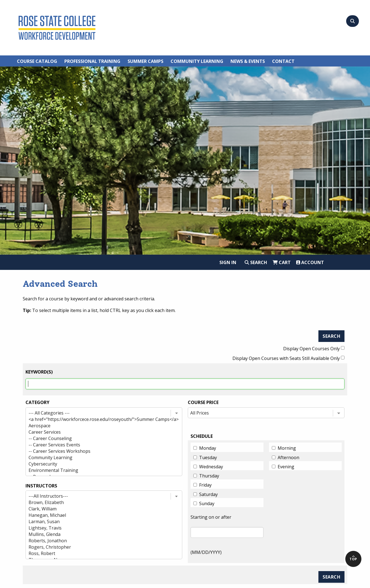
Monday (208, 448)
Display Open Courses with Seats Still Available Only (286, 358)
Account (310, 262)
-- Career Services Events (99, 445)
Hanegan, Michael (99, 515)
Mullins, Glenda (99, 534)
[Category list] (104, 442)
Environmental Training (99, 470)
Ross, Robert (99, 554)
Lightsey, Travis (99, 528)
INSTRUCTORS (41, 486)
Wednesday (211, 467)
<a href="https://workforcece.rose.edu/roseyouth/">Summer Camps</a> (99, 419)
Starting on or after (211, 517)
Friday (205, 485)
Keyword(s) (39, 372)
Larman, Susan (99, 522)
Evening (286, 467)
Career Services (99, 432)
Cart (282, 262)
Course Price (203, 402)
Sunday (207, 503)
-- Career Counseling (99, 439)
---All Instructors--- (99, 496)
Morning (287, 448)
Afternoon (288, 457)
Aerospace (99, 426)
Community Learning (99, 458)
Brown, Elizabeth (99, 503)
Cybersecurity (99, 464)
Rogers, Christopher (99, 547)
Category (37, 402)
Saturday (208, 494)
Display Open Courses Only (311, 349)
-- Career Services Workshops (99, 451)
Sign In (228, 262)
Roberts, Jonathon (99, 541)
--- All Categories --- (99, 413)
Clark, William (99, 509)
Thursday (209, 476)
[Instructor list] (104, 525)
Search (256, 262)
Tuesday (208, 457)
